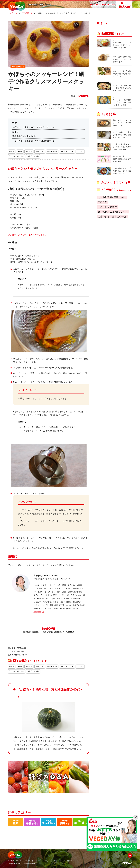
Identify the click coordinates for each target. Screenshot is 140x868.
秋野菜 (20, 151)
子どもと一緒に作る (17, 156)
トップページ (13, 13)
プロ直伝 (102, 202)
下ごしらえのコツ (107, 207)
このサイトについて (15, 861)
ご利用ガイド (29, 861)
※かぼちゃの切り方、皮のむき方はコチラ (27, 235)
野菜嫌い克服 (52, 151)
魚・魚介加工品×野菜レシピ (113, 212)
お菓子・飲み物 (33, 156)
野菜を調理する (27, 13)
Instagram (38, 612)
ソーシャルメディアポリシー (64, 861)
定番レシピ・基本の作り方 (112, 217)
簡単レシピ (40, 151)
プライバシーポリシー (44, 861)
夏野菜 (12, 151)
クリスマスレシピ (67, 151)
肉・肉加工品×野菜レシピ (112, 197)
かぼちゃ (29, 151)
